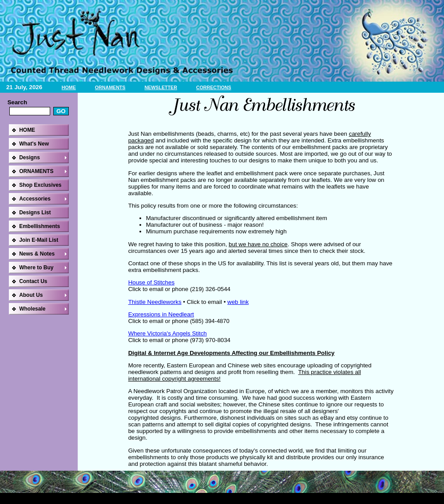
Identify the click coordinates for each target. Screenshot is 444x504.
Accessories (35, 199)
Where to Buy (36, 268)
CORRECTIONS (214, 87)
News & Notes (37, 254)
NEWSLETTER (161, 87)
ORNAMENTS (110, 87)
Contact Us (33, 281)
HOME (69, 87)
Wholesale (32, 309)
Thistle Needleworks (155, 302)
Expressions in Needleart (161, 314)
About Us (31, 295)
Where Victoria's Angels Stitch (168, 333)
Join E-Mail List (39, 240)
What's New (34, 144)
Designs (30, 157)
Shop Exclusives (40, 185)
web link (238, 302)
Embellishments (40, 226)
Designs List (35, 213)
